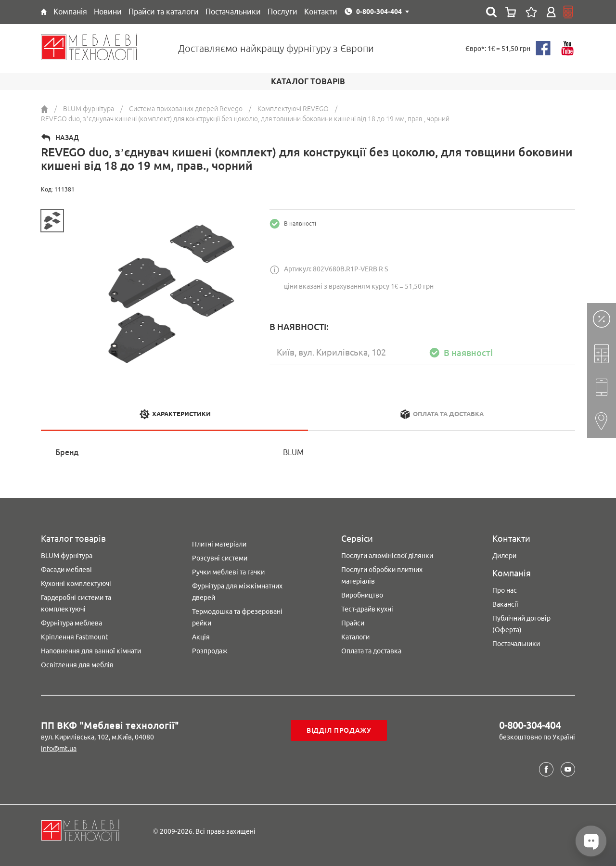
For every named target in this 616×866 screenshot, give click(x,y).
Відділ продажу (339, 730)
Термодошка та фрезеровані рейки (237, 617)
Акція (201, 637)
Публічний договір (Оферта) (521, 624)
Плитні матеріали (219, 544)
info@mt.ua (59, 749)
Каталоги (355, 637)
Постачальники (516, 644)
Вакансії (505, 604)
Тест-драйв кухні (367, 609)
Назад (67, 138)
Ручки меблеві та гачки (228, 572)
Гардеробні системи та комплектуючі (76, 603)
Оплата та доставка (371, 651)
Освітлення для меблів (77, 665)
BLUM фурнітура (67, 556)
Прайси (353, 623)
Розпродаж (210, 651)
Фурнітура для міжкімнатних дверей (237, 592)
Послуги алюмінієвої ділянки (387, 556)
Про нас (505, 590)
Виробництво (362, 595)
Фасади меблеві (66, 570)
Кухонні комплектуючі (76, 584)
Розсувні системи (220, 558)
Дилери (504, 556)
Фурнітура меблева (71, 623)
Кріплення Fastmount (75, 637)
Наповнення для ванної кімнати (91, 651)
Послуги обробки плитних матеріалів (382, 575)
